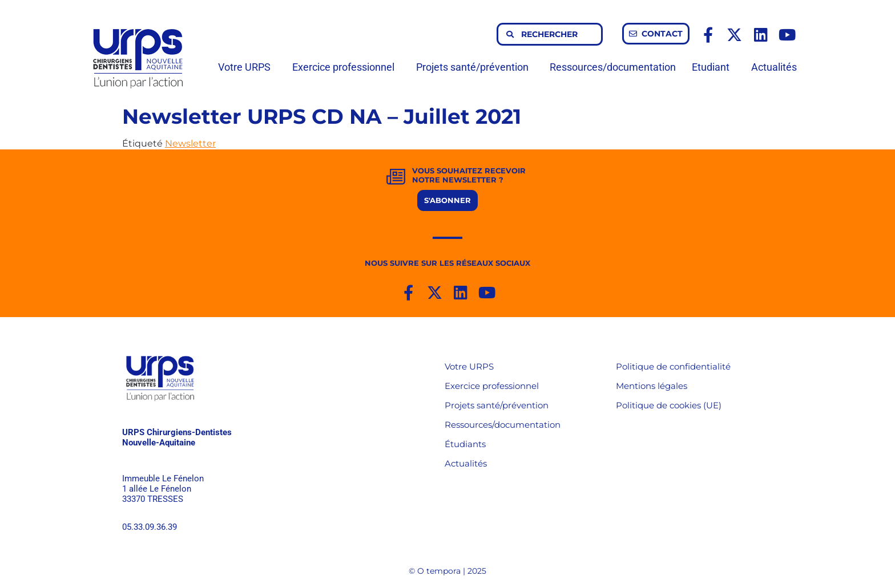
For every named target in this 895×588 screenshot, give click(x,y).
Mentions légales (652, 386)
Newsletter (190, 143)
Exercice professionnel (346, 67)
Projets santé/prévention (475, 67)
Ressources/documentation (613, 67)
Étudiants (465, 444)
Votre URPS (247, 67)
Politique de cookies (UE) (669, 405)
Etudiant (713, 67)
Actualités (774, 67)
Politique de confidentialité (673, 366)
